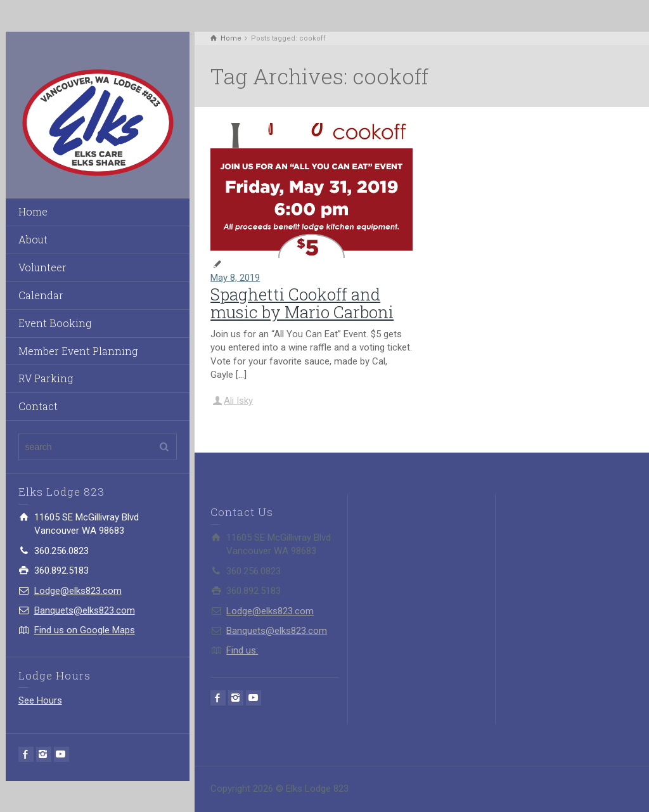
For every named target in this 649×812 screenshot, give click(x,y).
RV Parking (46, 378)
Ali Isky (238, 401)
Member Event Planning (78, 351)
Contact (38, 406)
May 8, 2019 (235, 278)
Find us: (242, 650)
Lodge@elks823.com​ (78, 591)
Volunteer (42, 267)
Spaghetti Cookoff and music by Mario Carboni (302, 303)
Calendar (41, 295)
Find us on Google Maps (85, 630)
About (33, 239)
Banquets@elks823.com (85, 610)
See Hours (40, 700)
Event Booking (55, 323)
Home (33, 211)
